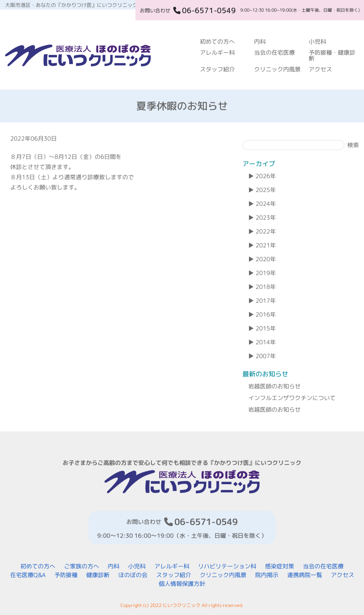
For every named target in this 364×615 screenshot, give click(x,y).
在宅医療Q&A (28, 575)
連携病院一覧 (305, 575)
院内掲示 (267, 575)
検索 (353, 145)
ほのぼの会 (133, 575)
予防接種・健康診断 (332, 55)
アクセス (320, 69)
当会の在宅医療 (274, 52)
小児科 (317, 42)
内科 (260, 42)
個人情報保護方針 (182, 584)
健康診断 (98, 575)
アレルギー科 (217, 52)
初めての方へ (217, 42)
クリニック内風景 (277, 69)
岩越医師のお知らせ (274, 386)
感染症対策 (280, 566)
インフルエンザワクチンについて (292, 398)
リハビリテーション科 (227, 566)
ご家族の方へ (82, 566)
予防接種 (66, 575)
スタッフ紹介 (217, 69)
